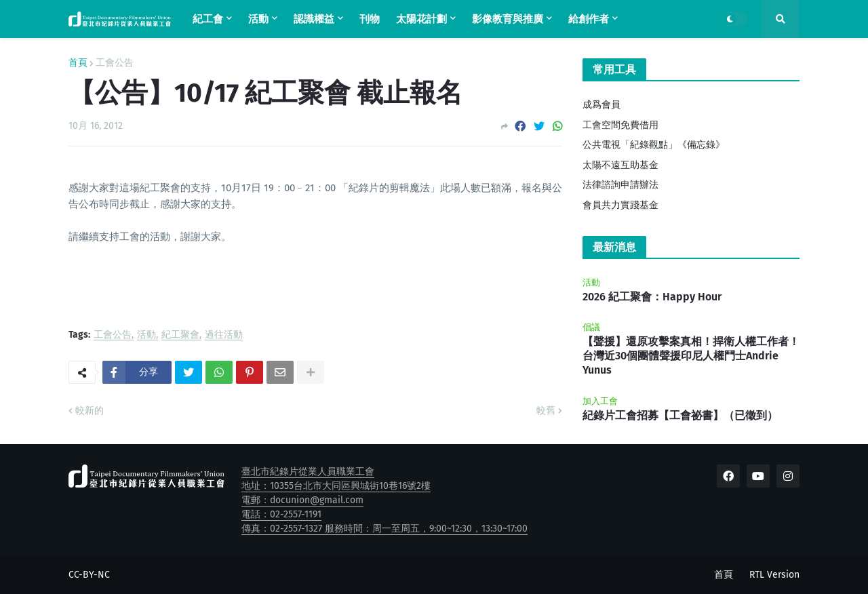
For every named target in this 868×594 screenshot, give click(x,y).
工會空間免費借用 (620, 125)
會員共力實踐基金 (620, 205)
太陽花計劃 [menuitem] (421, 19)
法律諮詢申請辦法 (620, 185)
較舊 (546, 411)
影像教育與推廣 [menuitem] (508, 19)
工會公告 (115, 63)
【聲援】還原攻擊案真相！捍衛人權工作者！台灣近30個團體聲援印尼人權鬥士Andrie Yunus (691, 356)
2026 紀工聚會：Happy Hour (652, 297)
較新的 (90, 411)
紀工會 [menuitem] (208, 19)
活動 (146, 335)
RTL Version (774, 575)
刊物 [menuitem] (370, 19)
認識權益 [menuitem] (314, 19)
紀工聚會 (180, 335)
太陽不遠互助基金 (620, 165)
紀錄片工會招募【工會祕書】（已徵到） (680, 415)
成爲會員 (601, 105)
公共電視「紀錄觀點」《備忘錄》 (654, 145)
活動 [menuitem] (258, 19)
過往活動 (224, 335)
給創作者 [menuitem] (589, 19)
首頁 (78, 63)
